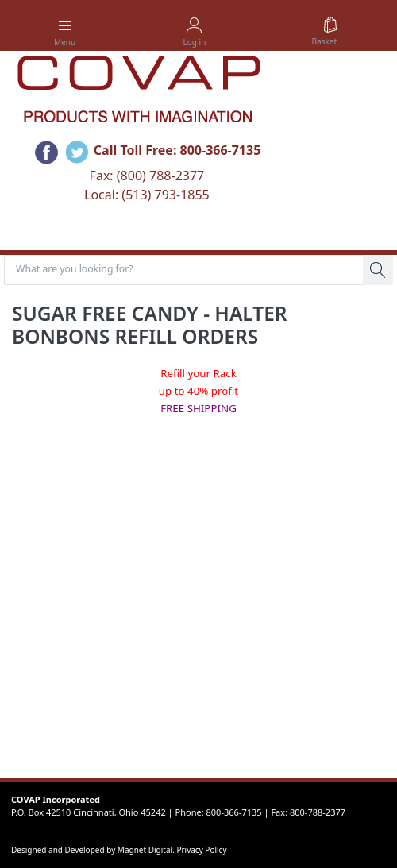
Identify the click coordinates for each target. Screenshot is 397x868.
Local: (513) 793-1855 (147, 195)
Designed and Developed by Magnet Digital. (94, 850)
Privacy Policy (201, 850)
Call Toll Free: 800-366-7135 (177, 150)
